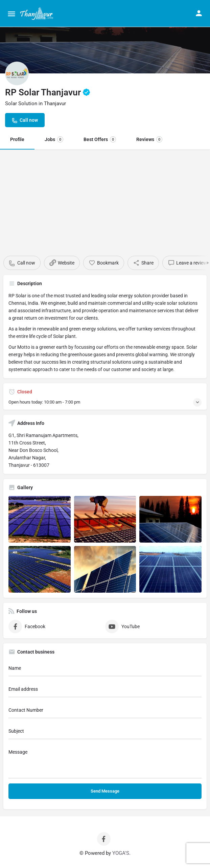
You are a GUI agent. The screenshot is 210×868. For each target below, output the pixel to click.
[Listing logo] (17, 73)
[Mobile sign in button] (199, 13)
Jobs (54, 139)
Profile (17, 139)
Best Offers (100, 139)
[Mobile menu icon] (11, 14)
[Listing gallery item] (40, 519)
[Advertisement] (105, 200)
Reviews (149, 139)
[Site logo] (37, 14)
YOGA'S (121, 853)
